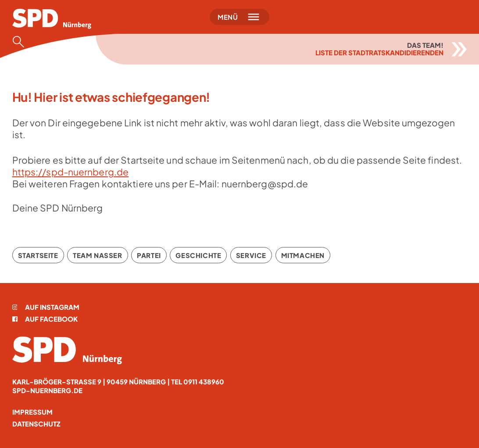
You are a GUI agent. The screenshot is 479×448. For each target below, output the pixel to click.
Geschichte (198, 255)
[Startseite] (52, 19)
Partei (149, 255)
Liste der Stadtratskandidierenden (379, 52)
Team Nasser (98, 255)
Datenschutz (36, 424)
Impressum (32, 412)
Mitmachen (303, 255)
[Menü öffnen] (240, 17)
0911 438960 (204, 382)
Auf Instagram (46, 307)
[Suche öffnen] (21, 42)
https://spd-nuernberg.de (71, 172)
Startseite (38, 255)
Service (251, 255)
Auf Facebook (45, 319)
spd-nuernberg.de (47, 390)
